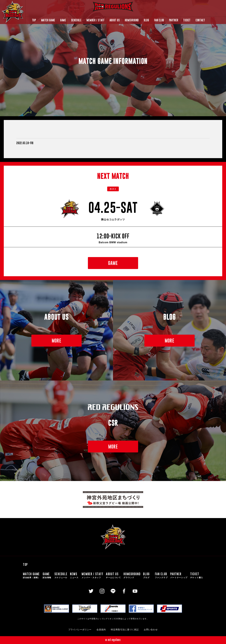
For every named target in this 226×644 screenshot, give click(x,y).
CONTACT (200, 20)
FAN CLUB (159, 20)
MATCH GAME (48, 20)
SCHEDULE (76, 20)
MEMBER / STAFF (96, 20)
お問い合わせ (151, 630)
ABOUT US (115, 20)
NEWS (75, 575)
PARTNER (174, 20)
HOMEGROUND (132, 20)
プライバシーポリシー (80, 630)
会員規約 (101, 630)
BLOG (146, 20)
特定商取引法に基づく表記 (125, 630)
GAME (63, 20)
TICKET (187, 20)
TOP (34, 20)
